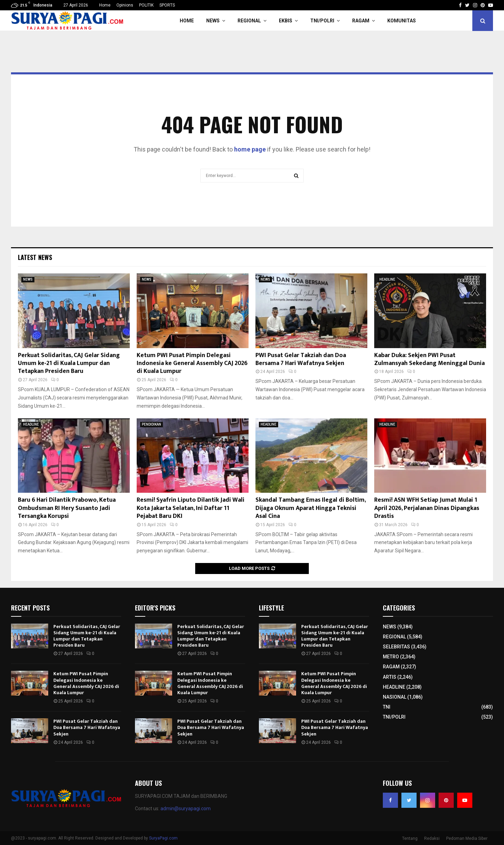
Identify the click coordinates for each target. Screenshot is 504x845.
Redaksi (432, 838)
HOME (187, 21)
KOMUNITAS (402, 21)
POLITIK (146, 5)
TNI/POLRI (322, 21)
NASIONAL (395, 697)
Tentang (410, 838)
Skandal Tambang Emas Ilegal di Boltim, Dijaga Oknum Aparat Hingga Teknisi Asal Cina (311, 508)
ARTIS (390, 677)
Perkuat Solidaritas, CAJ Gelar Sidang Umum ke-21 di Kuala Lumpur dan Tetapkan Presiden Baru (69, 363)
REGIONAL (249, 21)
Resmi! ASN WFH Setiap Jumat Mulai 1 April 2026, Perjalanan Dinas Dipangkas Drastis (427, 508)
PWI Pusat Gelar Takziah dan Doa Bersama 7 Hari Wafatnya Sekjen (301, 359)
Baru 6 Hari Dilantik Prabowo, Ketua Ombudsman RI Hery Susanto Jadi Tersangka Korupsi (67, 508)
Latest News (35, 257)
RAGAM (361, 21)
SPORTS (167, 5)
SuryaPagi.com (163, 838)
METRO (391, 657)
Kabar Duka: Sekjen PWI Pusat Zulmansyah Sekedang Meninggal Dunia (429, 359)
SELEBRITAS (396, 647)
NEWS (213, 21)
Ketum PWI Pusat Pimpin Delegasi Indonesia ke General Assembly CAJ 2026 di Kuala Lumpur (192, 363)
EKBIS (286, 21)
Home (105, 5)
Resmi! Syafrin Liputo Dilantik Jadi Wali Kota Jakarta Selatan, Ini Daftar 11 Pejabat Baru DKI (191, 508)
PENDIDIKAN (151, 424)
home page (250, 149)
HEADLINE (387, 279)
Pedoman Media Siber (467, 838)
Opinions (125, 5)
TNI (387, 707)
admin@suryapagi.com (186, 809)
